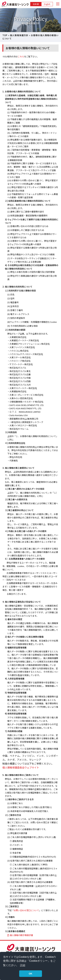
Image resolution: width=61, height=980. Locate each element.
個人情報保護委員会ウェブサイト (21, 767)
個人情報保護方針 (19, 35)
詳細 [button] (23, 965)
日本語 (36, 4)
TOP (5, 35)
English (47, 4)
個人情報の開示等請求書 (21, 935)
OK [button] (31, 974)
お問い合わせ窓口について (26, 910)
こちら (21, 56)
